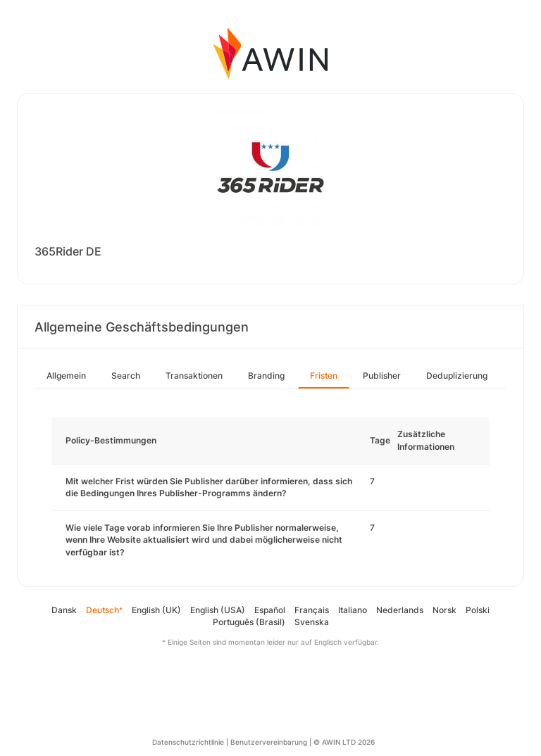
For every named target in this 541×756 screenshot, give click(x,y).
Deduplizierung (457, 376)
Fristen (324, 376)
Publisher (382, 376)
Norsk (444, 610)
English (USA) (218, 610)
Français (312, 610)
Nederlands (400, 610)
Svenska (312, 622)
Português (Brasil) (249, 622)
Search (126, 376)
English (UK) (156, 610)
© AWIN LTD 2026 (344, 742)
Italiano (353, 610)
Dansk (64, 610)
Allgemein (66, 376)
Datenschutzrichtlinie (188, 742)
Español (270, 610)
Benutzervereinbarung (269, 742)
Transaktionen (194, 376)
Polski (478, 610)
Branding (266, 376)
